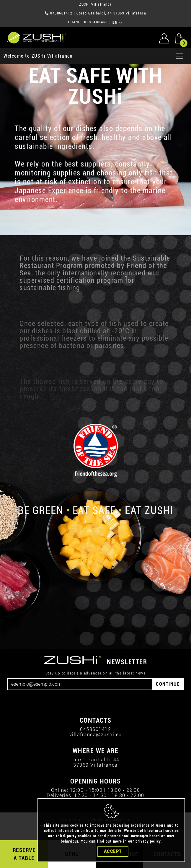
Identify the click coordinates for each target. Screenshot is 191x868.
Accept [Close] (113, 855)
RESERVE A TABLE (24, 854)
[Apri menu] (179, 56)
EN (118, 22)
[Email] (80, 684)
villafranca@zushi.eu (96, 735)
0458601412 (61, 13)
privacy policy (148, 845)
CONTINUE (168, 684)
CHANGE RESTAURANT (88, 22)
